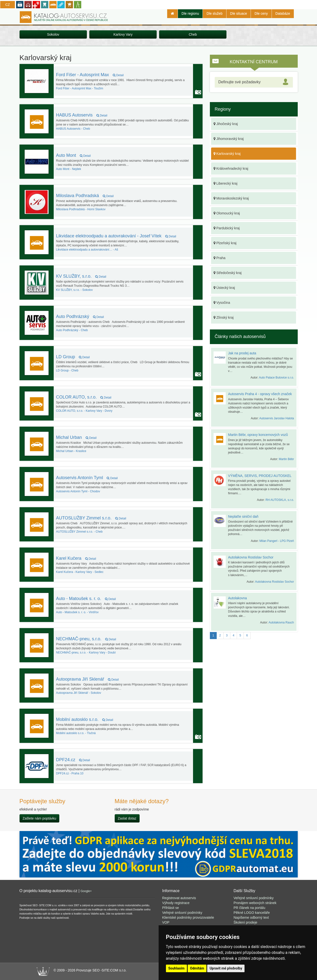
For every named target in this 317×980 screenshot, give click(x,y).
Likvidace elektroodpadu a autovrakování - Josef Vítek (116, 236)
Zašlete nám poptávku (40, 818)
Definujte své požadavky (240, 82)
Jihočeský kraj (226, 124)
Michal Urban (76, 437)
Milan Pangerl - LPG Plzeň (277, 541)
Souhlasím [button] (177, 968)
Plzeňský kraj (225, 243)
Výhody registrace (176, 903)
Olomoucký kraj (227, 213)
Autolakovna (238, 598)
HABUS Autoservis (82, 115)
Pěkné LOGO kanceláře (252, 913)
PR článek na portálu (249, 908)
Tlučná (76, 733)
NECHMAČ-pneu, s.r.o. (86, 639)
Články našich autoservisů (240, 337)
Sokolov (53, 34)
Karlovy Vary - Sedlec (80, 572)
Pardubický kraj (227, 228)
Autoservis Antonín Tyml (87, 478)
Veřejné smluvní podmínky (182, 913)
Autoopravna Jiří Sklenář (87, 679)
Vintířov (77, 612)
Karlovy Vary (123, 34)
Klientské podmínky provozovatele (188, 917)
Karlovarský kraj (227, 154)
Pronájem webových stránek (255, 903)
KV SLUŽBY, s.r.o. (81, 276)
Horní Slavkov (81, 209)
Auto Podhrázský (80, 316)
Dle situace (239, 13)
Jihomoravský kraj (229, 139)
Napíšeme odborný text (251, 917)
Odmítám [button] (197, 968)
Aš (87, 250)
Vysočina (222, 303)
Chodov (78, 491)
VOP (166, 922)
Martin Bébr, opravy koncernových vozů (258, 435)
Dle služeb (214, 13)
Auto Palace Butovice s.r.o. (276, 378)
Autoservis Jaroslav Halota (276, 418)
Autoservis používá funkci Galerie (198, 92)
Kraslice (71, 451)
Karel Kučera (76, 558)
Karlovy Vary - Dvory (84, 411)
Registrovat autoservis (179, 898)
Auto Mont (73, 155)
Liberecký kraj (225, 183)
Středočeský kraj (228, 273)
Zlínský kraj (224, 317)
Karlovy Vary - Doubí (86, 653)
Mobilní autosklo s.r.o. (85, 719)
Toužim (80, 88)
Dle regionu (190, 13)
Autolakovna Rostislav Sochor (251, 557)
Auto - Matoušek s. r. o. (86, 599)
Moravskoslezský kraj (231, 198)
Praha (220, 258)
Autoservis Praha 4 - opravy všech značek (260, 394)
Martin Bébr (286, 459)
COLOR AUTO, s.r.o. (84, 397)
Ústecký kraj (224, 288)
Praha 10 (70, 773)
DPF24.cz (73, 760)
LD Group (73, 357)
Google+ (86, 891)
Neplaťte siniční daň (243, 516)
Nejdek (69, 169)
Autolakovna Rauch (281, 622)
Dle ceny (261, 13)
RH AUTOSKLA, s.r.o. (280, 500)
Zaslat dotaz (127, 818)
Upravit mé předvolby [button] (226, 968)
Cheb (193, 34)
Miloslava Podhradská (85, 196)
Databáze (283, 13)
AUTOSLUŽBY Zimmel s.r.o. (91, 518)
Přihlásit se (171, 908)
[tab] (254, 82)
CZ (8, 5)
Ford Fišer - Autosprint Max (90, 75)
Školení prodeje (245, 922)
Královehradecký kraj (231, 169)
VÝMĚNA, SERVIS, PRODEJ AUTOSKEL (260, 476)
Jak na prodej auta (242, 353)
